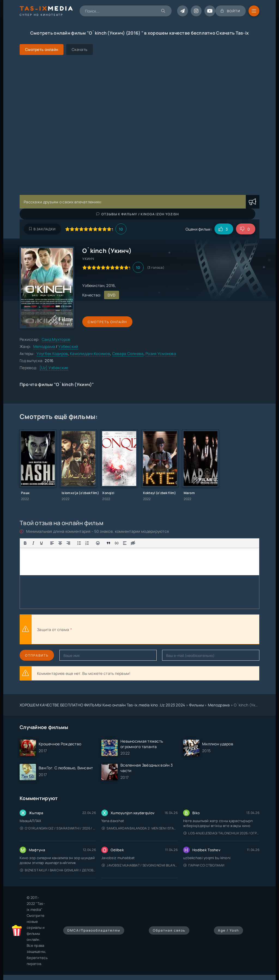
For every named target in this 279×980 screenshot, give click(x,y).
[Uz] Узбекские (54, 368)
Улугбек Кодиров (52, 353)
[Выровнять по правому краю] (68, 543)
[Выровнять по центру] (60, 543)
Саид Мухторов (56, 339)
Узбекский (68, 346)
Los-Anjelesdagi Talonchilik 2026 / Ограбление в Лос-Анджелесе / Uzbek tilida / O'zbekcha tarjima (221, 833)
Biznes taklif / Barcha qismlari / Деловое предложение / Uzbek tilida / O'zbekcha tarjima (58, 870)
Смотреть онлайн (107, 322)
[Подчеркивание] (41, 543)
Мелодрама (44, 346)
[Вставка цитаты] (108, 543)
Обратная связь (169, 930)
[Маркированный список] (79, 543)
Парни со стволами (204, 865)
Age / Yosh (228, 930)
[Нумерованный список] (87, 543)
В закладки (42, 229)
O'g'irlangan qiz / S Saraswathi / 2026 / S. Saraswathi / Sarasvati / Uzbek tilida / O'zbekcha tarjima (58, 828)
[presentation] (133, 629)
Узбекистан (93, 285)
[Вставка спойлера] (125, 543)
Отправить (37, 655)
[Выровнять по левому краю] (52, 543)
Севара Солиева (128, 353)
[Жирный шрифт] (25, 543)
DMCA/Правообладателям (94, 930)
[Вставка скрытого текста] (133, 543)
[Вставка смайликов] (98, 543)
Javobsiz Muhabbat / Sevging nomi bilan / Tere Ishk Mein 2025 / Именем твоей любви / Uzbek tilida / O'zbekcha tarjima (140, 865)
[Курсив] (33, 543)
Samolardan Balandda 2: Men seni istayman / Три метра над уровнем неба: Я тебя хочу (140, 828)
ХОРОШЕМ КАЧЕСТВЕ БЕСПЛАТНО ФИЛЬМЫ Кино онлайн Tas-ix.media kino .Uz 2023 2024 (102, 705)
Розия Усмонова (161, 353)
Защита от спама (53, 630)
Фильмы (196, 705)
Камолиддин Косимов (90, 353)
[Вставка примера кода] (117, 543)
